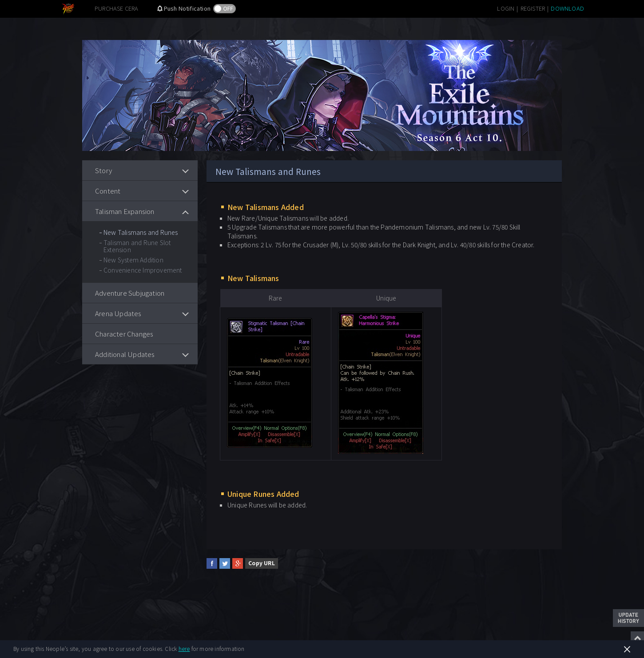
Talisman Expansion (125, 211)
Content (108, 191)
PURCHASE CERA (117, 8)
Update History (628, 618)
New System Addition (133, 260)
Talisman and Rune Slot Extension (137, 246)
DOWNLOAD (567, 8)
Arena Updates (118, 313)
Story (103, 170)
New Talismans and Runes (141, 232)
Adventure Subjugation (130, 293)
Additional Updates (125, 354)
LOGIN (506, 8)
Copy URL (262, 563)
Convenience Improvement (143, 270)
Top (637, 638)
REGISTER (533, 8)
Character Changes (124, 334)
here (184, 648)
